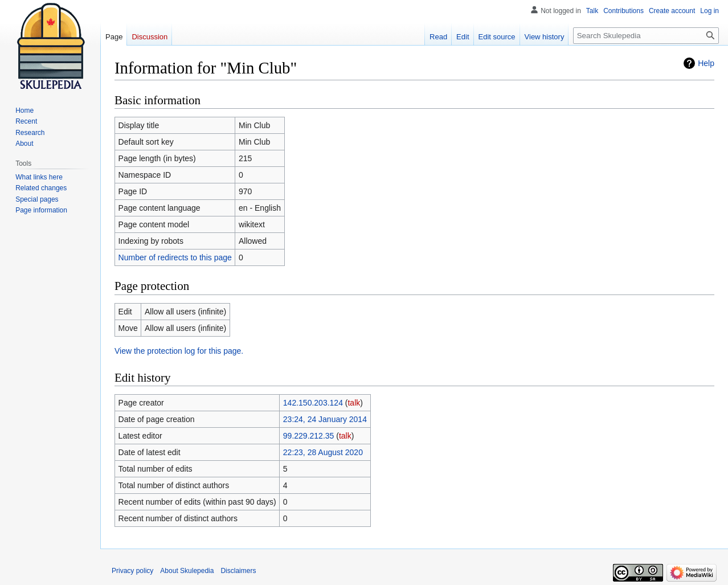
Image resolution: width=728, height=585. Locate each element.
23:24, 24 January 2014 (325, 419)
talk (354, 403)
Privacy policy (132, 571)
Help (706, 63)
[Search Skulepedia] (646, 36)
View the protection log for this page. (179, 351)
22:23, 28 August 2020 (323, 452)
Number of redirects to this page (175, 257)
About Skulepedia (187, 571)
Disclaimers (238, 571)
